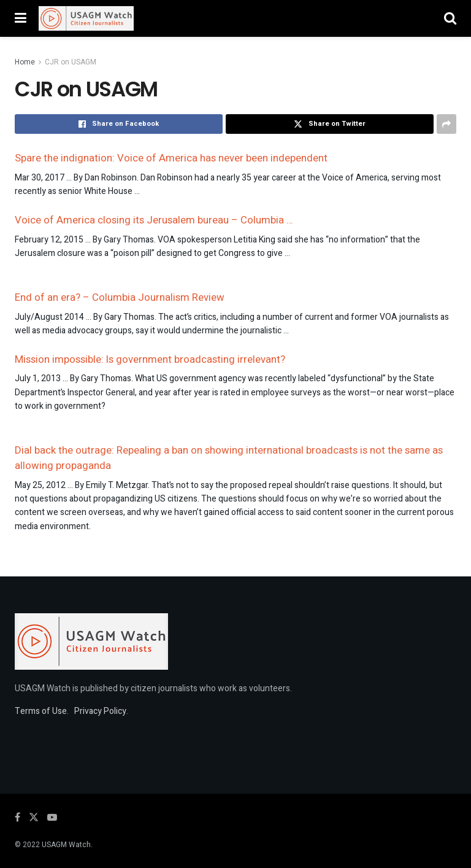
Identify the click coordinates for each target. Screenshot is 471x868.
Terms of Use (41, 711)
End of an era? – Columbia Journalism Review (120, 297)
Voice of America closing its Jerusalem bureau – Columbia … (154, 220)
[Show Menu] (21, 18)
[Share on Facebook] (119, 124)
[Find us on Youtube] (52, 818)
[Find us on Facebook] (17, 818)
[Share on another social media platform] (446, 124)
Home (25, 62)
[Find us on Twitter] (34, 818)
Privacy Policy (100, 711)
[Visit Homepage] (86, 18)
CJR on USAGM (71, 62)
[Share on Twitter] (330, 124)
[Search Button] (450, 18)
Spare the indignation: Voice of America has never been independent (171, 158)
